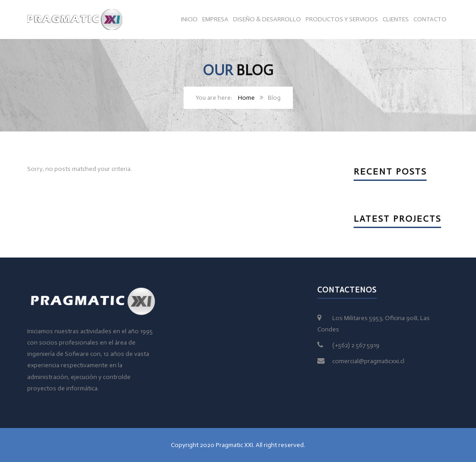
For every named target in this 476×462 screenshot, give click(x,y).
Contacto (430, 19)
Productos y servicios (342, 19)
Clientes (396, 19)
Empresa (215, 19)
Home (246, 98)
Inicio (189, 19)
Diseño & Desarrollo (267, 19)
